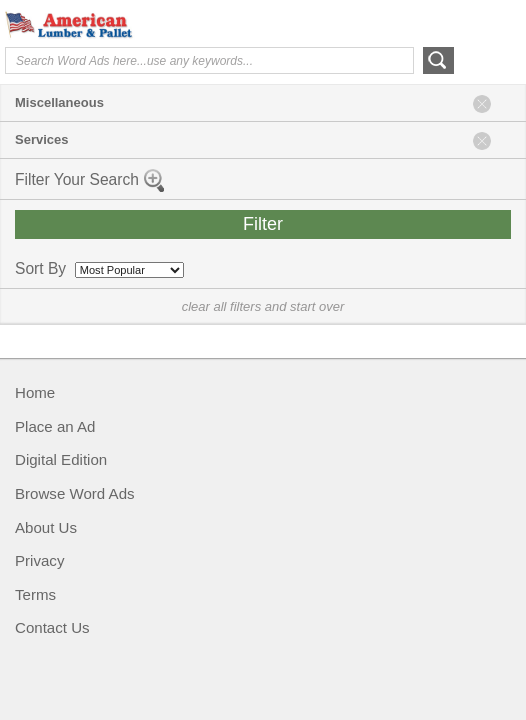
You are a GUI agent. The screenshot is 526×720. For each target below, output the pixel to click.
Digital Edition (61, 459)
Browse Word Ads (75, 493)
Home (35, 392)
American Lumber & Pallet (155, 25)
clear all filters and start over (263, 306)
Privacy (39, 560)
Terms (35, 594)
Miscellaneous (59, 102)
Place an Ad (55, 426)
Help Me (413, 23)
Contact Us (52, 627)
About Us (46, 527)
